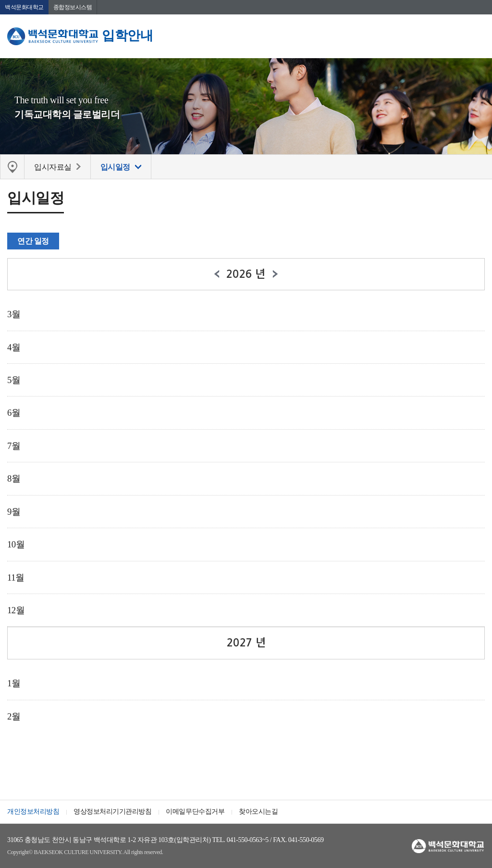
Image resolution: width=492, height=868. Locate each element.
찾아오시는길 (258, 812)
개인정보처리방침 (33, 812)
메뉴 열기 (478, 36)
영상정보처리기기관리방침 (112, 812)
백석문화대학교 (24, 7)
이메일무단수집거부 (195, 812)
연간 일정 (33, 241)
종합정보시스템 (73, 7)
